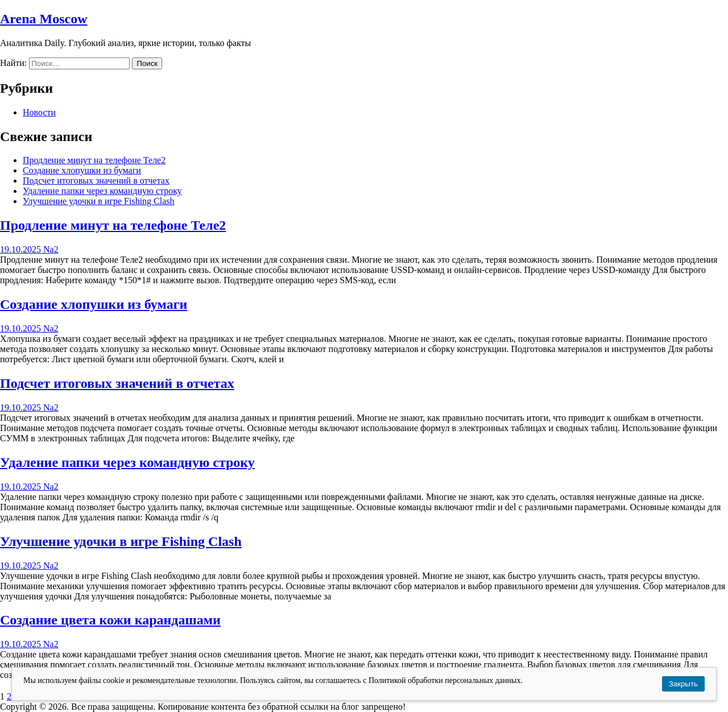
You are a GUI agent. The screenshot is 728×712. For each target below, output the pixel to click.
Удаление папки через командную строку (102, 191)
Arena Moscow (44, 19)
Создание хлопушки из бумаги (82, 170)
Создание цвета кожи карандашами (110, 620)
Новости (39, 112)
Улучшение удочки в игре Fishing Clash (99, 201)
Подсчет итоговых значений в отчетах (96, 181)
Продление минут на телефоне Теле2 (94, 160)
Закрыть (683, 684)
